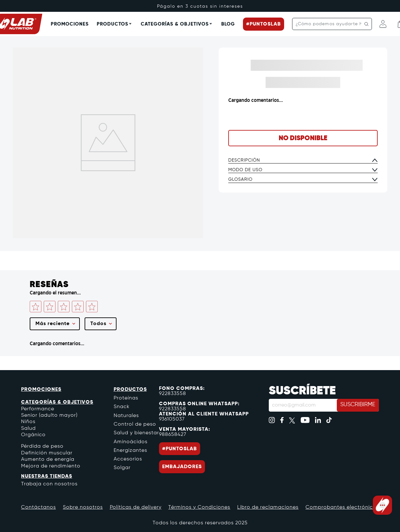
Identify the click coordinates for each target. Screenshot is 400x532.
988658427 (173, 436)
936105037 (172, 421)
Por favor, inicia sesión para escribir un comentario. (64, 322)
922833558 (173, 395)
